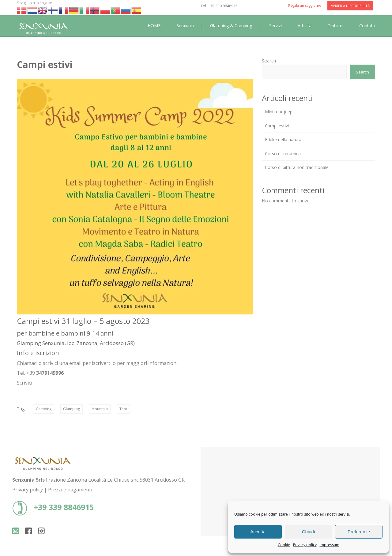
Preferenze (359, 532)
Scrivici (24, 383)
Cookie (284, 545)
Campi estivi (277, 126)
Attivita (305, 26)
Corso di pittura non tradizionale (297, 167)
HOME (154, 26)
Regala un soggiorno (305, 5)
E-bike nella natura (283, 139)
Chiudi (309, 532)
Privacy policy (305, 545)
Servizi (275, 26)
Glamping (72, 409)
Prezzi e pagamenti (70, 490)
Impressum (330, 545)
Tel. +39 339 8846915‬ (219, 6)
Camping (44, 409)
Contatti (367, 26)
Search (269, 61)
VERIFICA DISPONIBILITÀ (350, 6)
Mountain (100, 409)
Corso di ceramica (283, 154)
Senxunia (185, 26)
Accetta (258, 532)
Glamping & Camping (231, 26)
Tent (123, 409)
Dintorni (335, 26)
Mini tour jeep (279, 112)
